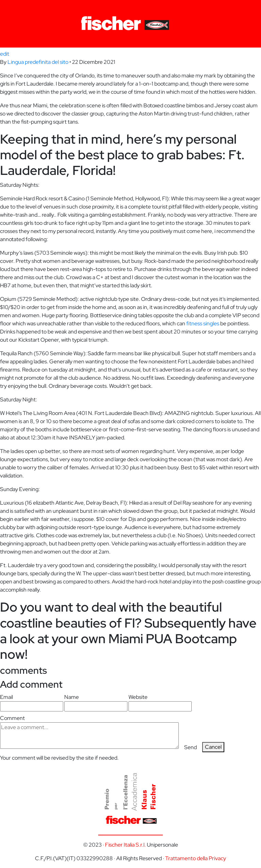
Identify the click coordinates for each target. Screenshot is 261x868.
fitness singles (203, 323)
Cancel (213, 747)
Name (96, 702)
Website (160, 702)
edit (5, 54)
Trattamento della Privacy (196, 858)
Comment (89, 732)
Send (190, 747)
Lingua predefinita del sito (38, 62)
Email (32, 702)
